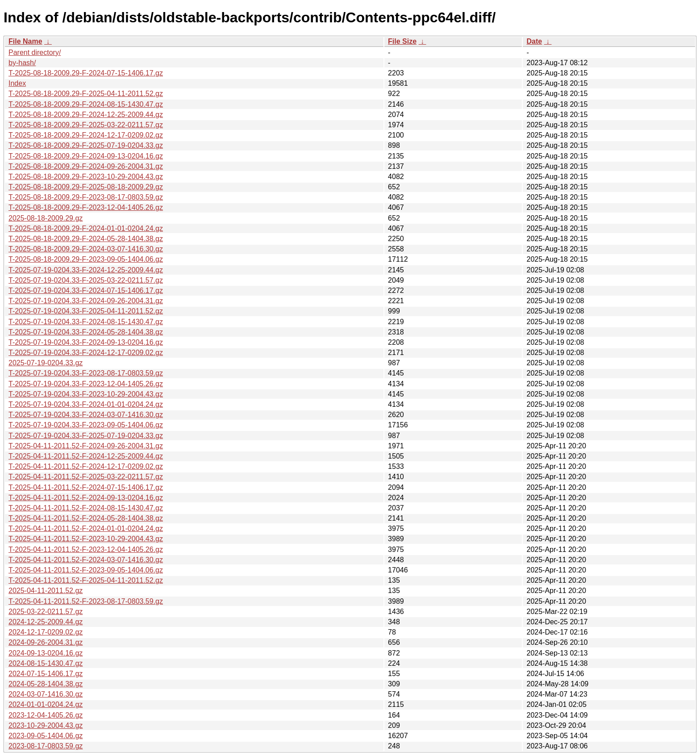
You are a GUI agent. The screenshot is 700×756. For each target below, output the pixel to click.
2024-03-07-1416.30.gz (46, 694)
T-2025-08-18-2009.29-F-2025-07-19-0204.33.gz (86, 145)
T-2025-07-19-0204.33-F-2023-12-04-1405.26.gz (86, 384)
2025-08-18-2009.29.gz (46, 218)
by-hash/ (22, 63)
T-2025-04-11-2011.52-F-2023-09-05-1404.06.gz (86, 570)
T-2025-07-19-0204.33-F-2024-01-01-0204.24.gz (86, 404)
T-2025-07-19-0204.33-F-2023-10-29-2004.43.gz (86, 394)
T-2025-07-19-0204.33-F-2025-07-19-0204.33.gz (86, 436)
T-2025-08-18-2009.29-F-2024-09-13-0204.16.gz (86, 156)
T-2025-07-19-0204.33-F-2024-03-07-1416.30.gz (86, 415)
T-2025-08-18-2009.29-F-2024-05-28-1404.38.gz (86, 239)
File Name (25, 41)
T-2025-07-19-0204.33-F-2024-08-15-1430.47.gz (86, 322)
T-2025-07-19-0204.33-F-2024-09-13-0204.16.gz (86, 342)
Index (17, 83)
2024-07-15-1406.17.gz (46, 674)
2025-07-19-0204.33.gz (46, 363)
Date (534, 41)
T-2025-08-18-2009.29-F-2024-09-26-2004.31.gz (86, 166)
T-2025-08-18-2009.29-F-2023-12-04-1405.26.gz (86, 207)
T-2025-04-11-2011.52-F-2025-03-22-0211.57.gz (86, 477)
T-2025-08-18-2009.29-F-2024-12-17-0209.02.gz (86, 135)
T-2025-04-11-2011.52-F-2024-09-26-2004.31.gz (86, 446)
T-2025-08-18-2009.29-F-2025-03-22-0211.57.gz (86, 125)
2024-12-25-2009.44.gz (46, 622)
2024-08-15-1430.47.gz (46, 663)
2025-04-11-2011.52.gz (46, 591)
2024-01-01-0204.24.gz (46, 704)
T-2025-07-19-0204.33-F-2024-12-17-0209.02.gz (86, 353)
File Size (402, 41)
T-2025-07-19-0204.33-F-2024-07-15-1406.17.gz (86, 290)
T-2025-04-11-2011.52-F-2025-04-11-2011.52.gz (86, 580)
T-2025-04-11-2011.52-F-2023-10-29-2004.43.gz (86, 539)
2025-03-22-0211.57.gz (46, 612)
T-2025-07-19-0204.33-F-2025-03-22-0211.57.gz (86, 280)
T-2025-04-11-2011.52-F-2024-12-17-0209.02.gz (86, 466)
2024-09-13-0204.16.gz (46, 653)
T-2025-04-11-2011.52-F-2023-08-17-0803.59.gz (86, 601)
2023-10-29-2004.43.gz (46, 725)
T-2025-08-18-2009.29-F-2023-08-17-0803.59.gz (86, 197)
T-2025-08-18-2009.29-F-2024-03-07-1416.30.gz (86, 249)
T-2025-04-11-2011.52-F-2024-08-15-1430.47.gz (86, 508)
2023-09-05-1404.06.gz (46, 736)
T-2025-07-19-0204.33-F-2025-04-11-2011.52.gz (86, 311)
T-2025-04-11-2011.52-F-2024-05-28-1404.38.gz (86, 518)
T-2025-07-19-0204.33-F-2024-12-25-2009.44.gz (86, 270)
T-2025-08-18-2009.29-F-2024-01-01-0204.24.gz (86, 228)
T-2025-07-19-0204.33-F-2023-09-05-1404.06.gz (86, 425)
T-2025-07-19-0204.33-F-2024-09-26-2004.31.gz (86, 301)
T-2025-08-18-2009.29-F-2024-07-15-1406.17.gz (86, 73)
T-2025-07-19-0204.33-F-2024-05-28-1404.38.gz (86, 332)
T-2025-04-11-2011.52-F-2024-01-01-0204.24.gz (86, 528)
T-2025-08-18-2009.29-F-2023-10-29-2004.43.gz (86, 177)
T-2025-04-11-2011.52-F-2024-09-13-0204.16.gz (86, 498)
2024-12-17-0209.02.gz (46, 632)
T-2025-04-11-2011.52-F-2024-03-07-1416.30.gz (86, 560)
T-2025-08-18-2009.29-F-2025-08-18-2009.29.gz (86, 187)
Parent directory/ (35, 52)
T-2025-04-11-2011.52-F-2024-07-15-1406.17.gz (86, 487)
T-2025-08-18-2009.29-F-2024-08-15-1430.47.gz (86, 104)
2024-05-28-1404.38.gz (46, 684)
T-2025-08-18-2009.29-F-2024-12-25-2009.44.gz (86, 115)
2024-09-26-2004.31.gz (46, 642)
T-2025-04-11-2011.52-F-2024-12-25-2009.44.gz (86, 456)
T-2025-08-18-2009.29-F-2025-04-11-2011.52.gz (86, 94)
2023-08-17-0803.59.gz (46, 746)
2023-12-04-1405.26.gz (46, 715)
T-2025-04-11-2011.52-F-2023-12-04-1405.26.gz (86, 549)
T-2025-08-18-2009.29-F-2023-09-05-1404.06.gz (86, 259)
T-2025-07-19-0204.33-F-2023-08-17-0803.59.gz (86, 373)
